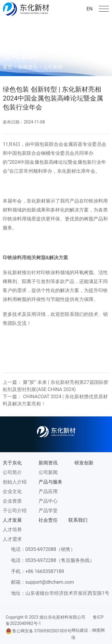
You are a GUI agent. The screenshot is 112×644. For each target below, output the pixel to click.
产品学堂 (48, 511)
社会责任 (48, 520)
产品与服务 (50, 482)
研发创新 (84, 463)
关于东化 (12, 463)
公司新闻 (53, 67)
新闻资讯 (28, 67)
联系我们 (78, 520)
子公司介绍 (15, 511)
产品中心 (48, 501)
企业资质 (12, 501)
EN (89, 9)
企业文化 (12, 491)
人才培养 (12, 530)
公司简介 (12, 472)
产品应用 (48, 491)
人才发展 (12, 520)
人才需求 (12, 539)
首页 (7, 67)
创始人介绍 (15, 482)
